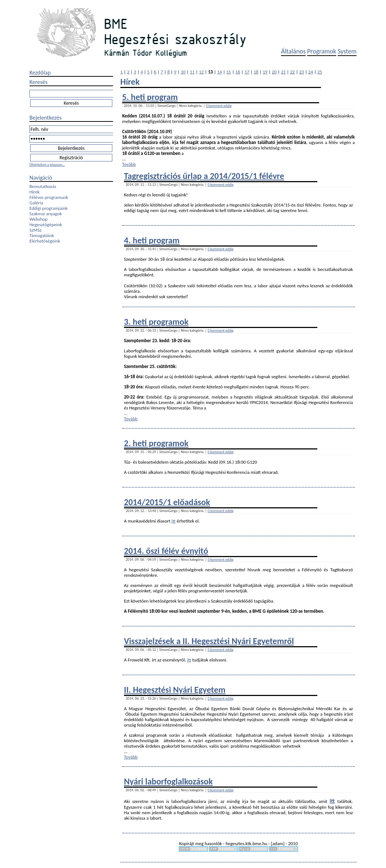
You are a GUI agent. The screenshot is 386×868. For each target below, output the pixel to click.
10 (183, 72)
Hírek (35, 192)
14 (219, 72)
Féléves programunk (49, 197)
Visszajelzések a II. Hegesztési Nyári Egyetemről (209, 641)
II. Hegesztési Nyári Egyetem (175, 690)
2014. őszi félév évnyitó (166, 551)
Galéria (36, 203)
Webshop (39, 219)
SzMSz (35, 230)
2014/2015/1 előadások (167, 502)
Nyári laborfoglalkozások (168, 781)
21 (283, 72)
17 (247, 72)
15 (229, 72)
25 (320, 72)
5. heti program (150, 97)
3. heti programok (156, 322)
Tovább (129, 164)
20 (274, 72)
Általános (293, 51)
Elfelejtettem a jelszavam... (47, 165)
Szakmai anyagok (46, 214)
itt (174, 521)
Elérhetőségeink (45, 241)
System (347, 51)
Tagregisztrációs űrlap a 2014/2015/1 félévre (204, 176)
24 (311, 72)
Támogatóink (42, 235)
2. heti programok (156, 443)
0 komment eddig (219, 106)
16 (238, 72)
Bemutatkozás (43, 186)
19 (265, 72)
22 (292, 72)
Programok (322, 51)
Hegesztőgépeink (46, 225)
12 (201, 72)
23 (301, 72)
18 (256, 72)
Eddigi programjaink (49, 208)
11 (192, 72)
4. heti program (152, 240)
